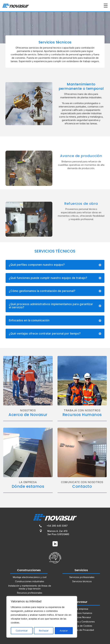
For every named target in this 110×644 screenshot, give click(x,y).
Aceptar (64, 631)
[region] (42, 617)
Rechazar (44, 631)
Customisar (22, 631)
